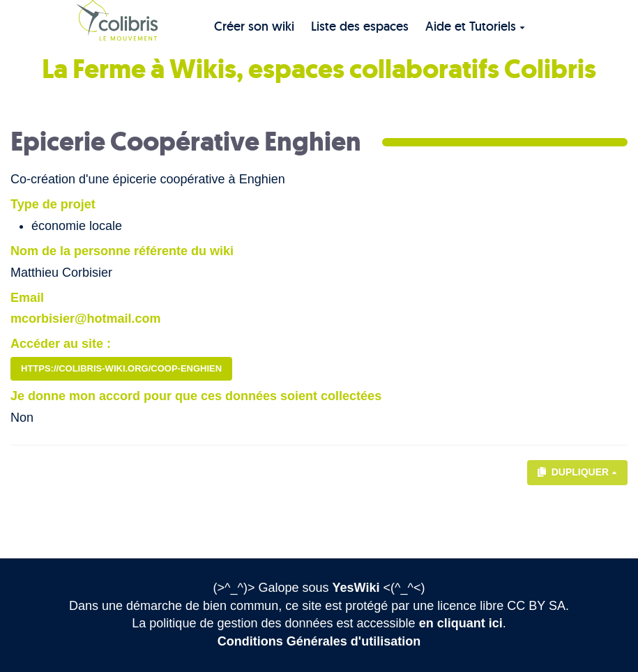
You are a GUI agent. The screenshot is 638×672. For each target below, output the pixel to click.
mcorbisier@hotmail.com (86, 319)
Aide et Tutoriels (475, 26)
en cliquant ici (461, 623)
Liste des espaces (360, 26)
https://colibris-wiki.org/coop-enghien (121, 368)
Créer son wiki (254, 26)
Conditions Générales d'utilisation (319, 641)
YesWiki (356, 588)
